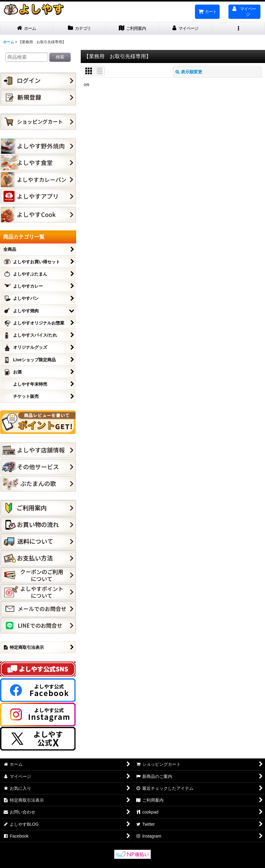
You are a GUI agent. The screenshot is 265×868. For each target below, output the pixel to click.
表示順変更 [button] (189, 72)
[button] (238, 28)
